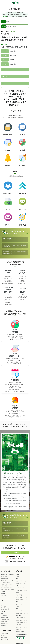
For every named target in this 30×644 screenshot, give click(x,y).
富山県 (21, 597)
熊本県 (18, 629)
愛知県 (18, 604)
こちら (5, 508)
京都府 (25, 611)
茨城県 (21, 590)
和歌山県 (26, 613)
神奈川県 (22, 588)
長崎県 (25, 627)
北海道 (18, 576)
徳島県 (25, 620)
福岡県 (18, 627)
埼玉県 (26, 588)
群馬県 (18, 592)
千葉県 (18, 590)
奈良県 (21, 613)
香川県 (18, 622)
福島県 (25, 583)
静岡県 (25, 604)
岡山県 (25, 618)
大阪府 (18, 611)
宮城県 (25, 581)
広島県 (18, 620)
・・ (7, 581)
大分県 (21, 629)
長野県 (25, 599)
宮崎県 (25, 629)
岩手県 (21, 581)
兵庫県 (21, 611)
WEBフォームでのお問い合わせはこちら (17, 561)
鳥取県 (18, 618)
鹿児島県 (18, 632)
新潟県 (18, 597)
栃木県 (25, 590)
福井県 (18, 599)
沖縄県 (22, 632)
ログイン (5, 16)
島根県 (21, 618)
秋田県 (18, 583)
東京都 (18, 588)
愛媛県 (21, 622)
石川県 (25, 597)
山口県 (21, 620)
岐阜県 (21, 604)
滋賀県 (18, 613)
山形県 (21, 583)
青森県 (18, 581)
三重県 (18, 606)
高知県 (25, 622)
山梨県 (21, 599)
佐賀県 (21, 627)
